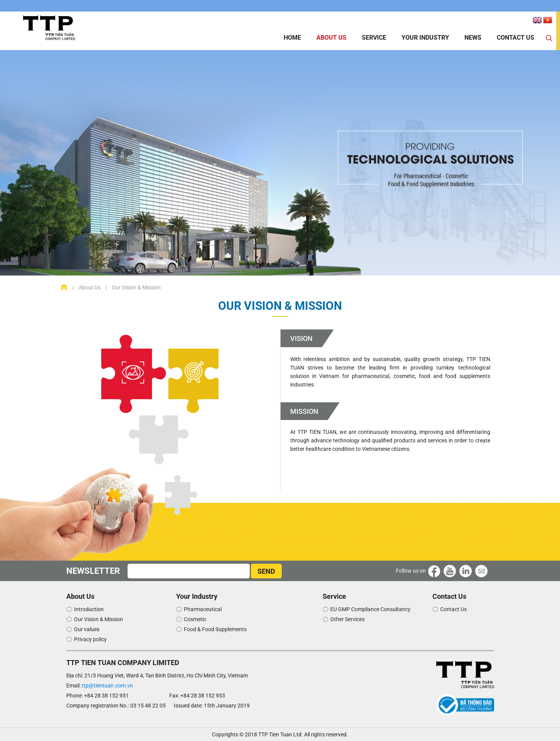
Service (374, 38)
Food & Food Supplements (215, 629)
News (473, 38)
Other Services (347, 619)
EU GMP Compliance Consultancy (370, 609)
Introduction (89, 609)
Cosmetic (195, 619)
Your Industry (425, 38)
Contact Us (515, 38)
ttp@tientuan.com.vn (107, 686)
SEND (266, 571)
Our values (87, 629)
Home (292, 38)
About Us (331, 38)
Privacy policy (90, 639)
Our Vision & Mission (98, 619)
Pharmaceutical (203, 609)
